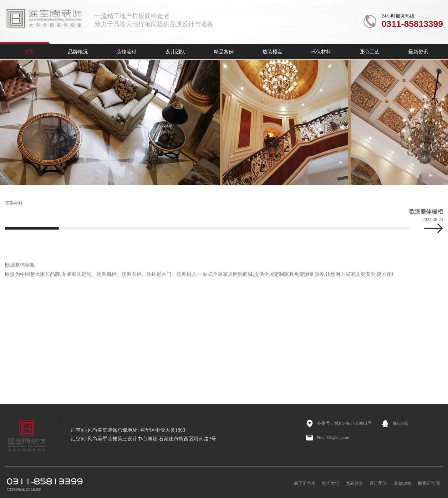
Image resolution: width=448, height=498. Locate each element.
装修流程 (126, 52)
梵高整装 (354, 483)
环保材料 (321, 52)
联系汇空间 (429, 483)
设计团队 (175, 52)
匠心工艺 (369, 52)
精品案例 (224, 52)
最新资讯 (418, 52)
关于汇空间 (305, 483)
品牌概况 (78, 52)
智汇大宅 (331, 483)
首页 (29, 52)
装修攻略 (403, 483)
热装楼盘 (272, 52)
